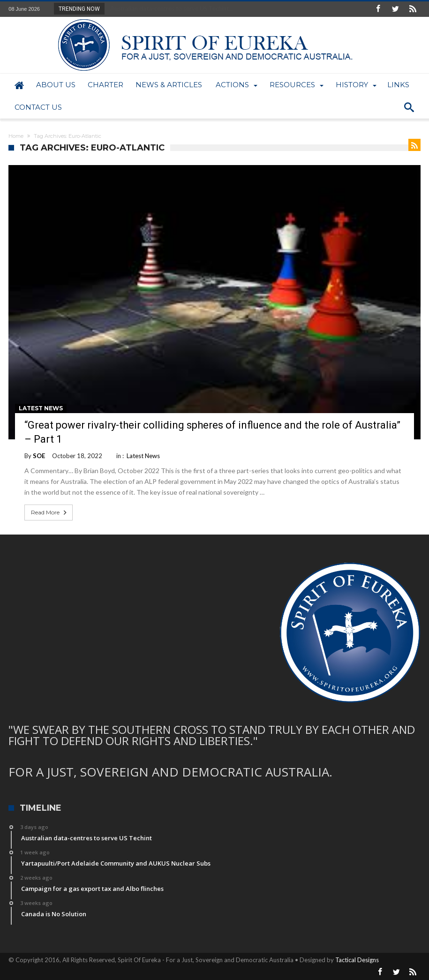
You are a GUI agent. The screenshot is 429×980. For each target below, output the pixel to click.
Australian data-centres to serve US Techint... (169, 8)
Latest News (41, 408)
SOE (39, 456)
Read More (50, 513)
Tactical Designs (357, 960)
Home (16, 136)
